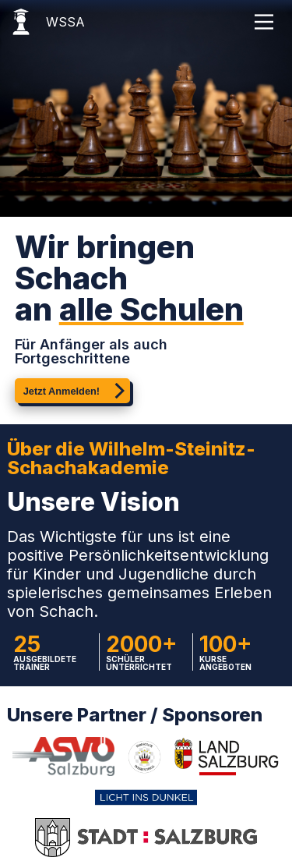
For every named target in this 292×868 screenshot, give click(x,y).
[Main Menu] (264, 22)
